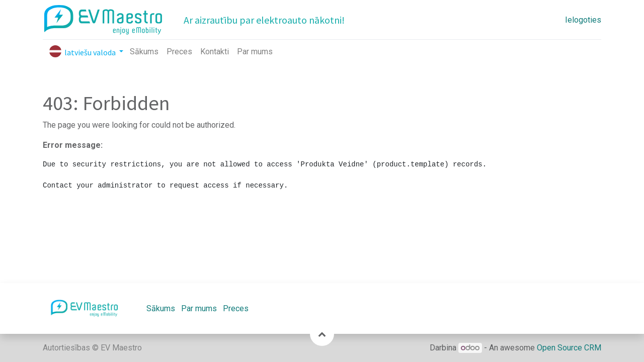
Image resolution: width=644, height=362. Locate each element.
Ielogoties (583, 20)
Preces (236, 308)
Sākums (161, 308)
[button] (322, 334)
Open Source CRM (569, 348)
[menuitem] (144, 52)
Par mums (199, 308)
